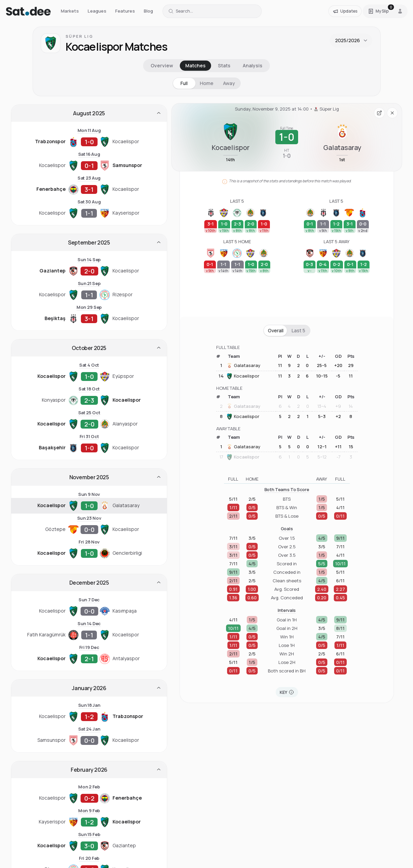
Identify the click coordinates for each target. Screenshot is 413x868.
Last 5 (298, 330)
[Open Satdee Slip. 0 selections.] (378, 11)
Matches (195, 65)
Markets (70, 11)
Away (229, 83)
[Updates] (345, 11)
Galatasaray (243, 366)
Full (184, 83)
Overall (276, 330)
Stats (224, 65)
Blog (148, 11)
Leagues (97, 11)
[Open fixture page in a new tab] (379, 113)
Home (207, 83)
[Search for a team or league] (212, 11)
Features (125, 11)
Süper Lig (80, 36)
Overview (162, 65)
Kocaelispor (243, 376)
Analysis (253, 65)
